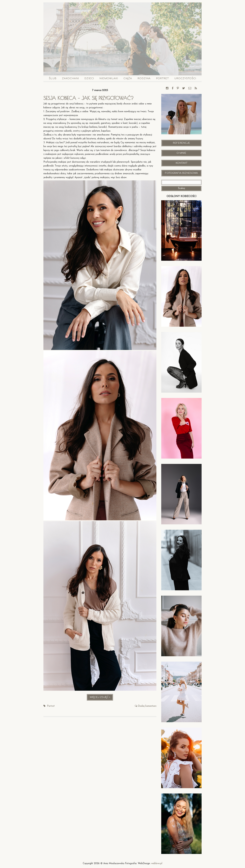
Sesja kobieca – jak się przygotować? (89, 98)
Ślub (53, 78)
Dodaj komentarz (147, 706)
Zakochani (70, 78)
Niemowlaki (109, 78)
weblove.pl (157, 864)
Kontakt (181, 163)
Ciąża (128, 78)
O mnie (181, 153)
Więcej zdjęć (101, 698)
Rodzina (144, 78)
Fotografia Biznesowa (181, 173)
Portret (162, 78)
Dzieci (89, 78)
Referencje (181, 143)
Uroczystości (185, 78)
